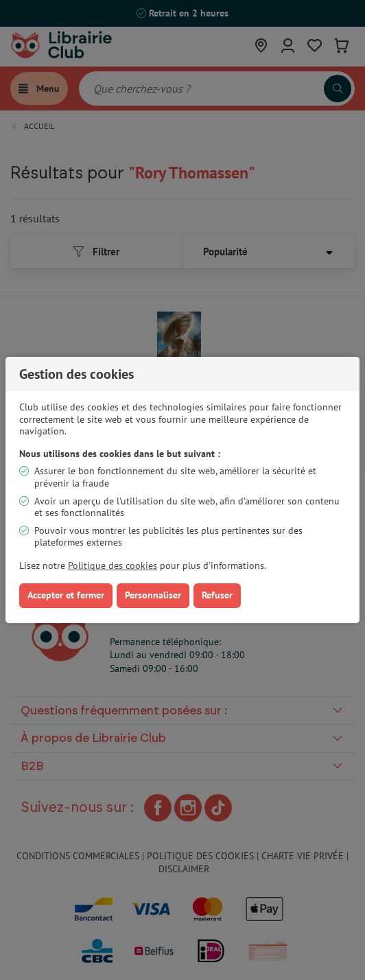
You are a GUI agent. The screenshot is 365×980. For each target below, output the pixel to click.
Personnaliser (153, 595)
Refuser (217, 595)
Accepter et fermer (66, 595)
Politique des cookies (113, 565)
